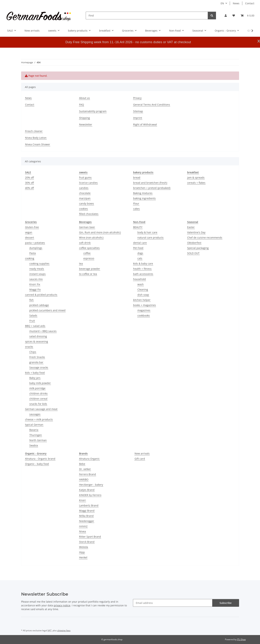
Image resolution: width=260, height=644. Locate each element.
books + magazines (144, 305)
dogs (140, 253)
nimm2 (83, 526)
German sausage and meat (41, 409)
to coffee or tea (88, 274)
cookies (83, 209)
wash (141, 284)
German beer (87, 227)
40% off (29, 188)
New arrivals (142, 453)
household (139, 279)
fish (31, 300)
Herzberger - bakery (91, 485)
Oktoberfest (194, 243)
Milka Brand (86, 516)
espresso (89, 258)
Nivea (82, 531)
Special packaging (198, 248)
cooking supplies (39, 263)
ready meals (37, 269)
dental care (140, 243)
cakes (136, 209)
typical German (34, 425)
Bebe (82, 464)
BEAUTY (138, 227)
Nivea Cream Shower (38, 144)
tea (81, 263)
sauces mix (36, 279)
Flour (136, 203)
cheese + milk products (39, 419)
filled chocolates (89, 214)
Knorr (82, 500)
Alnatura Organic (89, 459)
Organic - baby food (37, 464)
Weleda (84, 547)
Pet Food (138, 248)
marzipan (85, 198)
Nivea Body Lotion (36, 138)
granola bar (36, 362)
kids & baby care (143, 263)
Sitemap (138, 111)
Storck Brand (87, 542)
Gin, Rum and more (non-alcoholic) (100, 232)
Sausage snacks (39, 367)
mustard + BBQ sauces (43, 331)
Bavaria (34, 430)
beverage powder (90, 269)
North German (38, 440)
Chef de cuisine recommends (205, 238)
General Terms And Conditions (152, 105)
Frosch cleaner (34, 131)
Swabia (34, 445)
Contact (250, 3)
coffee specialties (89, 248)
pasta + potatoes (35, 243)
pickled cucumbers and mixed (47, 310)
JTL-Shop (241, 639)
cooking (30, 258)
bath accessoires (143, 274)
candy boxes (87, 203)
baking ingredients (144, 198)
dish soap (143, 295)
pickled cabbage (39, 305)
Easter (191, 227)
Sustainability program (93, 111)
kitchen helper (142, 300)
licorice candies (88, 183)
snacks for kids (38, 404)
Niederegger (87, 521)
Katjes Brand (87, 490)
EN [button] (222, 3)
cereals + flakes (196, 183)
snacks (29, 347)
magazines (144, 310)
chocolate (85, 193)
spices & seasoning (37, 341)
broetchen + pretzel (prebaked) (152, 188)
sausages (35, 414)
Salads (33, 315)
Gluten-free (32, 227)
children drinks (38, 393)
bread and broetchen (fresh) (150, 183)
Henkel (83, 557)
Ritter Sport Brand (90, 537)
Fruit (32, 321)
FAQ (82, 105)
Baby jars (35, 378)
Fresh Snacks (37, 357)
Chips (33, 352)
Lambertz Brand (89, 505)
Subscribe (226, 603)
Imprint (138, 118)
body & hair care (147, 232)
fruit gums (85, 177)
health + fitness (142, 269)
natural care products (150, 238)
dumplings (36, 248)
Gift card (140, 459)
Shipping (84, 118)
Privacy (137, 98)
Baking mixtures (143, 193)
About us (84, 98)
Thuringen (36, 435)
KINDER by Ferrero (90, 495)
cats (140, 258)
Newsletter (86, 124)
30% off (29, 183)
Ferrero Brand (88, 474)
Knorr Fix (35, 284)
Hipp (82, 552)
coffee (87, 253)
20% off (29, 177)
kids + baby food (35, 373)
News (236, 3)
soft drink (85, 243)
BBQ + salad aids (35, 326)
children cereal (38, 399)
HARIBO (84, 479)
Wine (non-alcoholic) (91, 238)
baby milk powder (40, 383)
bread (137, 177)
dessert (30, 238)
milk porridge (37, 388)
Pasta (33, 253)
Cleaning (143, 289)
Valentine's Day (196, 232)
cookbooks (144, 315)
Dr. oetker (85, 469)
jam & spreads (196, 177)
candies (84, 188)
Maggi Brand (87, 511)
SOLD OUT (193, 253)
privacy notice (62, 605)
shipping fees (64, 630)
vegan (29, 232)
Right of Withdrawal (145, 124)
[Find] (147, 15)
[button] (226, 15)
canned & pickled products (41, 295)
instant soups (37, 274)
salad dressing (38, 336)
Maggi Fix (35, 289)
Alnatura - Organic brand (40, 459)
